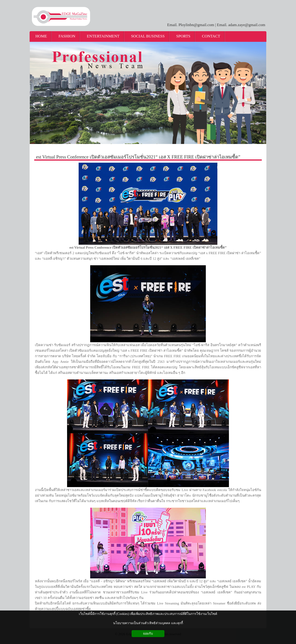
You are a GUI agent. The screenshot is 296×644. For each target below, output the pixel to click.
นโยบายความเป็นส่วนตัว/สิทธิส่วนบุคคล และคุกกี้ (148, 623)
